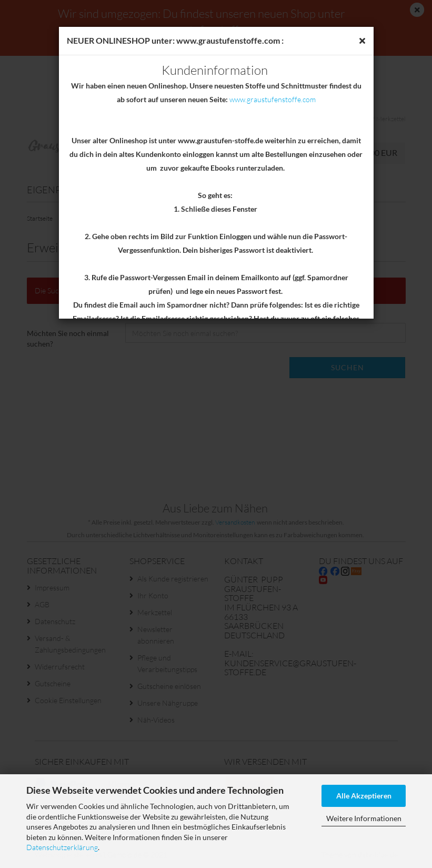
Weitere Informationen (364, 818)
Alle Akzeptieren (364, 796)
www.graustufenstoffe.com (273, 99)
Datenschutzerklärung (62, 847)
